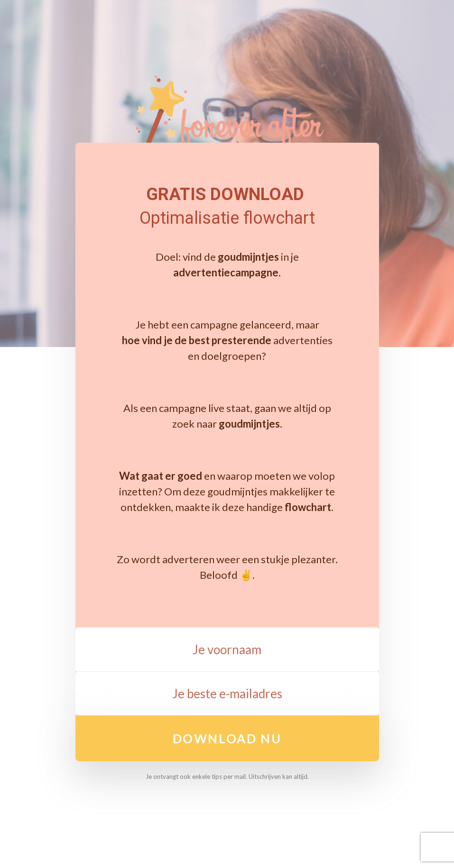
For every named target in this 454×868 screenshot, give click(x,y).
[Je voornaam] (227, 649)
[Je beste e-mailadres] (227, 694)
